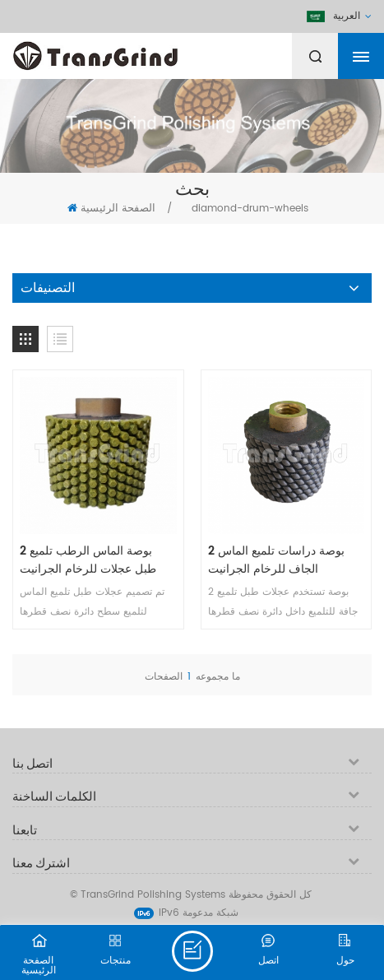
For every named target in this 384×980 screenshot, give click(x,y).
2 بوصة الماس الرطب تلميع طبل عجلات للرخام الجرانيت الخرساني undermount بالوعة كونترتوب (98, 560)
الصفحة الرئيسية (111, 209)
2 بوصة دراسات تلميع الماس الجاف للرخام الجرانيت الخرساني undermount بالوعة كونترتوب (286, 560)
